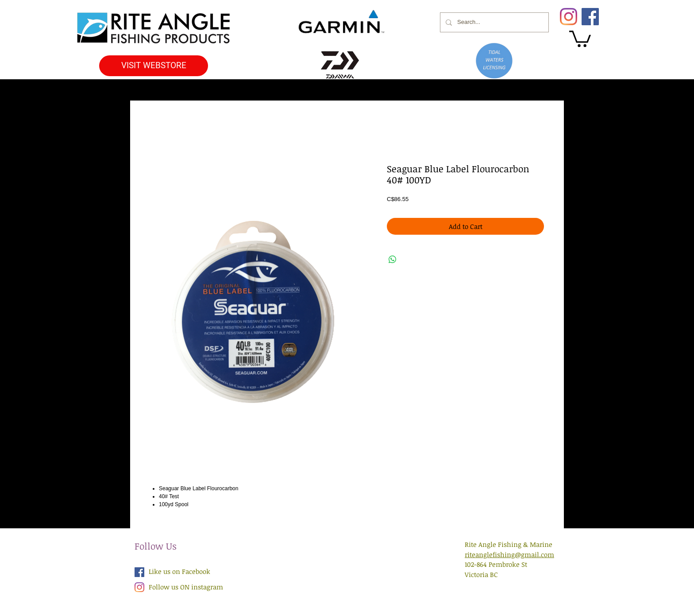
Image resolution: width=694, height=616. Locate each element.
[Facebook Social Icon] (139, 572)
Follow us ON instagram (186, 587)
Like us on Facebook (179, 571)
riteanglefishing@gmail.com (509, 554)
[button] (580, 38)
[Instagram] (569, 17)
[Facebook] (590, 17)
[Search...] (494, 22)
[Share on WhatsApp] (393, 260)
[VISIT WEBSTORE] (154, 66)
